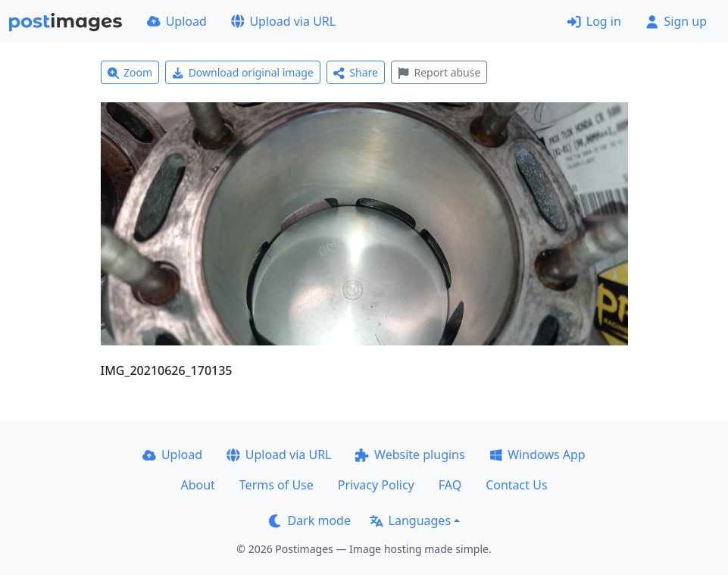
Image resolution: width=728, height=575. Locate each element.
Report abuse (439, 72)
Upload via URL (283, 21)
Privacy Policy (376, 485)
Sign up (676, 21)
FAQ (450, 485)
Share (356, 72)
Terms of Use (277, 485)
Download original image (243, 72)
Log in (594, 21)
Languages (410, 520)
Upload (177, 21)
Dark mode (310, 520)
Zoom (130, 72)
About (197, 485)
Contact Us (516, 485)
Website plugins (410, 455)
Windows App (537, 455)
